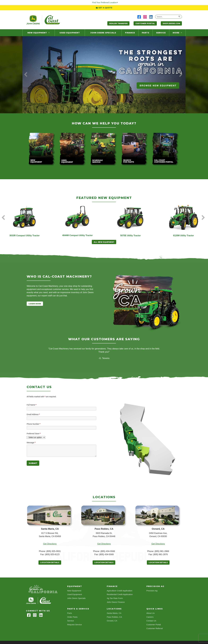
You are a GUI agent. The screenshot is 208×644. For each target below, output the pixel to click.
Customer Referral (155, 628)
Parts (146, 33)
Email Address (33, 414)
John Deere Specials (103, 33)
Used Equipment (70, 33)
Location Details (50, 562)
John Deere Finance (116, 602)
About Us (151, 613)
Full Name (32, 405)
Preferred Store (34, 434)
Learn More (35, 304)
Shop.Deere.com (171, 23)
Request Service (75, 625)
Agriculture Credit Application (120, 591)
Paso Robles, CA (114, 617)
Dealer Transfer (118, 23)
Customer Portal (145, 23)
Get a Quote (104, 8)
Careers (150, 617)
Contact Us (151, 621)
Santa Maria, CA (114, 613)
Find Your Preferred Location (105, 3)
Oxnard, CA (112, 621)
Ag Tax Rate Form (115, 598)
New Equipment (39, 33)
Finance (130, 33)
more (177, 33)
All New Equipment (104, 242)
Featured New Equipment (104, 198)
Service (161, 33)
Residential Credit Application (120, 594)
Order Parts (72, 617)
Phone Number (34, 424)
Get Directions (50, 544)
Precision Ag (152, 591)
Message (31, 443)
